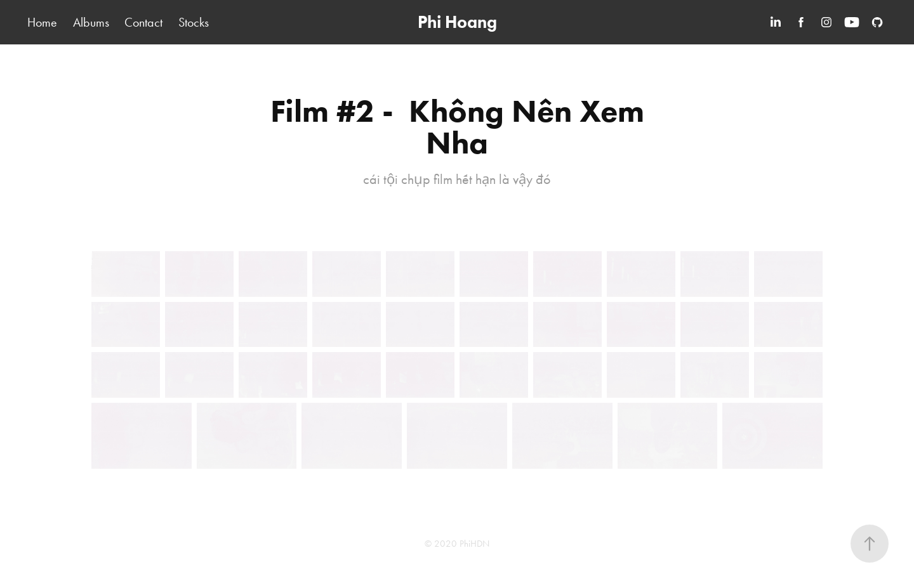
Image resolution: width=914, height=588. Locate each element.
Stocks (194, 22)
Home (42, 22)
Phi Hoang (457, 22)
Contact (143, 22)
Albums (91, 22)
